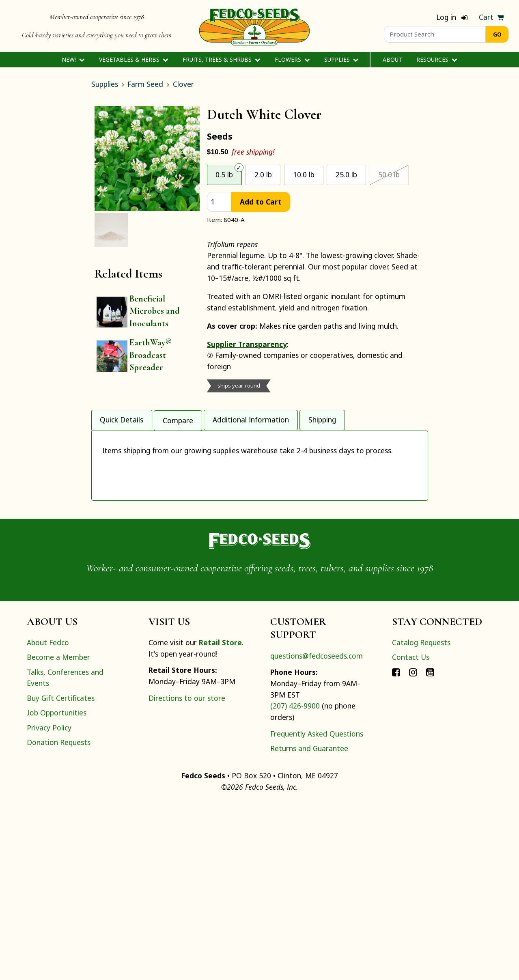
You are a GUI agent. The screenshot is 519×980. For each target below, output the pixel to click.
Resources (437, 59)
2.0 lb (263, 174)
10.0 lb (304, 174)
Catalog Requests (421, 819)
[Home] (254, 26)
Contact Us (411, 834)
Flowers (292, 59)
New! (73, 59)
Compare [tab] (178, 417)
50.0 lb (389, 174)
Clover (183, 84)
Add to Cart (261, 202)
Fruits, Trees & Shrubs (222, 59)
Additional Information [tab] (251, 417)
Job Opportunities (57, 890)
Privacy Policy (49, 904)
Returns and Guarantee (309, 925)
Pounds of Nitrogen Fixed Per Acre (164, 496)
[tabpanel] (260, 552)
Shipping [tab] (322, 417)
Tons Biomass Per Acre (142, 474)
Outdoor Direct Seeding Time (155, 452)
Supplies (341, 59)
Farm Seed (145, 84)
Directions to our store (187, 874)
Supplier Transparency (247, 344)
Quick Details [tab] (122, 417)
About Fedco (48, 819)
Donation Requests (59, 919)
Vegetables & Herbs (134, 59)
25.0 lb (346, 174)
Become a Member (58, 834)
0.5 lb (224, 174)
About (392, 59)
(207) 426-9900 (295, 883)
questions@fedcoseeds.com (317, 832)
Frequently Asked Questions (317, 910)
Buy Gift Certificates (61, 874)
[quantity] (219, 202)
